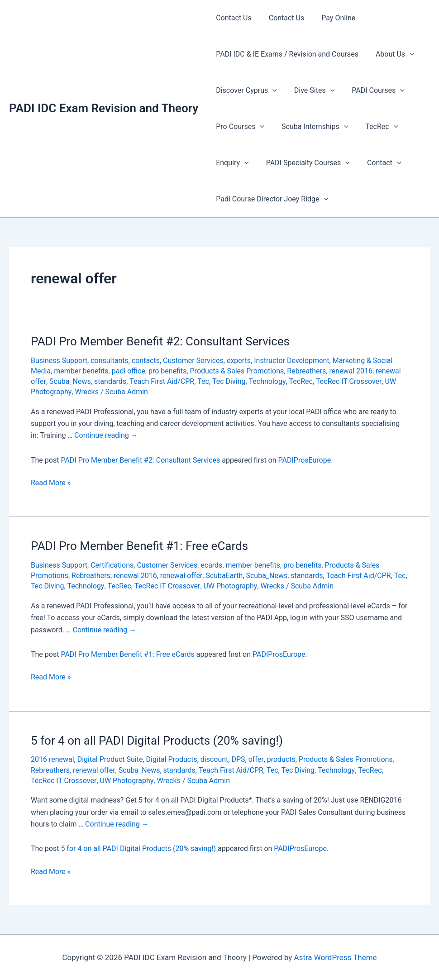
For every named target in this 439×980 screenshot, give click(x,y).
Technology (266, 381)
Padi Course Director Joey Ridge (271, 199)
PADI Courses (371, 91)
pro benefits (168, 371)
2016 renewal (52, 759)
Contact (377, 163)
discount (215, 759)
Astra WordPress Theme (335, 957)
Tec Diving (228, 381)
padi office (129, 371)
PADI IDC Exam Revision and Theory (104, 108)
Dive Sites (310, 91)
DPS (239, 759)
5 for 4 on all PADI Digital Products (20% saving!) (157, 741)
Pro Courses (239, 127)
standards (110, 381)
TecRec (375, 127)
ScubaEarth (224, 576)
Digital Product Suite (110, 759)
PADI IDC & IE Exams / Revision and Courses (286, 54)
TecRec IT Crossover (347, 381)
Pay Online (332, 18)
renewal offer (181, 576)
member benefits (81, 371)
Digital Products (172, 759)
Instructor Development (292, 361)
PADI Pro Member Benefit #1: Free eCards (139, 546)
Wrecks (87, 392)
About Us (391, 54)
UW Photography (229, 586)
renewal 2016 (351, 371)
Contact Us (232, 18)
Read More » (51, 483)
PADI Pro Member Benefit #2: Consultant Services (160, 341)
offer (256, 759)
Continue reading (106, 435)
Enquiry (231, 163)
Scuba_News (70, 381)
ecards (212, 565)
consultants (110, 361)
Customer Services (193, 361)
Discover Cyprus (245, 91)
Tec (203, 381)
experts (239, 361)
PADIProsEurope (305, 460)
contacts (146, 361)
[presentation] (406, 54)
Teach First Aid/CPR (161, 381)
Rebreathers (307, 371)
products (281, 759)
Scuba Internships (311, 127)
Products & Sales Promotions (237, 371)
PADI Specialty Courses (304, 163)
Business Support (59, 361)
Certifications (112, 565)
